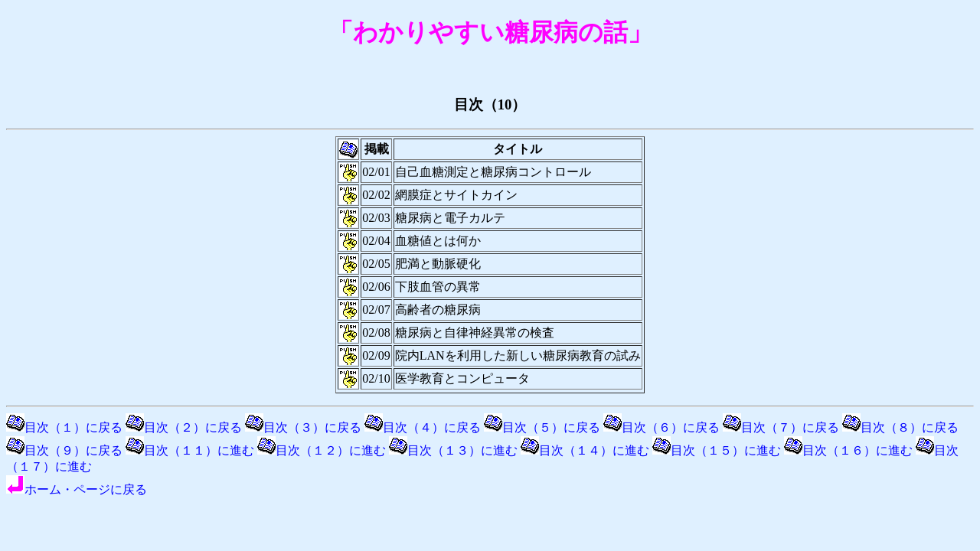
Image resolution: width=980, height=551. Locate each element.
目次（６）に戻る (661, 427)
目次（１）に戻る (64, 427)
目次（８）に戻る (900, 427)
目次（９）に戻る (64, 450)
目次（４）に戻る (423, 427)
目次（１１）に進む (190, 450)
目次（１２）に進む (322, 450)
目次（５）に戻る (542, 427)
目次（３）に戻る (303, 427)
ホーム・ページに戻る (77, 489)
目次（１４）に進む (585, 450)
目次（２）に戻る (184, 427)
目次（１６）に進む (848, 450)
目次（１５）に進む (717, 450)
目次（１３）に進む (453, 450)
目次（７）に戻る (781, 427)
